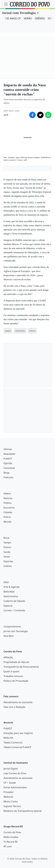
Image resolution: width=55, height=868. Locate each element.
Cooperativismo (12, 627)
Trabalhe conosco (13, 676)
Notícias (8, 498)
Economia (9, 508)
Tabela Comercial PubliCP (17, 747)
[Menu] (6, 4)
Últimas (8, 449)
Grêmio (8, 566)
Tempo (7, 543)
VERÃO (28, 18)
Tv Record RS (11, 842)
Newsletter (9, 454)
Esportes (8, 561)
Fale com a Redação (14, 707)
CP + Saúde (10, 783)
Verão (7, 557)
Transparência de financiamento (21, 667)
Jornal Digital (11, 769)
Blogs (7, 473)
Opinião (8, 463)
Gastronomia (11, 596)
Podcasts (8, 477)
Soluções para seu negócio (18, 733)
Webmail (8, 797)
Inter (6, 582)
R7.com (8, 846)
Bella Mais (9, 592)
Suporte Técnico (12, 806)
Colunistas (9, 468)
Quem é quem (11, 671)
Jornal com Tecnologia (19, 13)
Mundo (7, 522)
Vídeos (7, 494)
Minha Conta (11, 802)
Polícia (7, 517)
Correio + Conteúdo (14, 610)
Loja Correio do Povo (15, 773)
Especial (8, 606)
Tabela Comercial (13, 742)
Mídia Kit (8, 738)
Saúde (7, 552)
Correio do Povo (12, 832)
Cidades (8, 512)
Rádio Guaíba (11, 837)
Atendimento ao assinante (18, 702)
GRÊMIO (40, 18)
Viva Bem (9, 636)
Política (7, 503)
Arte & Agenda (12, 587)
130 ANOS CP (13, 18)
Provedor (9, 792)
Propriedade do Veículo (16, 662)
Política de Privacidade (16, 681)
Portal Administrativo (15, 787)
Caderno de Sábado (14, 601)
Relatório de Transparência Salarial (23, 811)
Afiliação (8, 657)
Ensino (7, 547)
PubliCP (8, 459)
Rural (6, 538)
